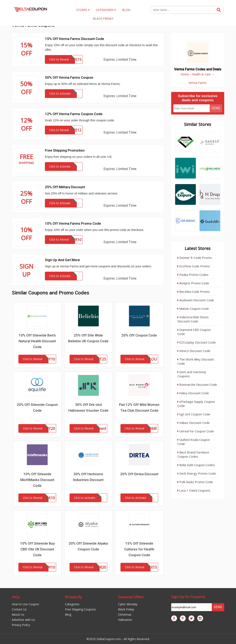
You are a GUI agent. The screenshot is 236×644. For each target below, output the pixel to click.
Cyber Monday (128, 604)
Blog (68, 614)
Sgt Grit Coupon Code (194, 414)
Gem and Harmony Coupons (192, 374)
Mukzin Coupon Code (193, 309)
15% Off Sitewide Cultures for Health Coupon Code (139, 549)
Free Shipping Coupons (80, 609)
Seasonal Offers (131, 597)
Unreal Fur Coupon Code (196, 431)
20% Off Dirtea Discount (139, 474)
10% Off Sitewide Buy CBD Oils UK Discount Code (37, 549)
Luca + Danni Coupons (194, 490)
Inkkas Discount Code (194, 423)
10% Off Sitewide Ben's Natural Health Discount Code (37, 341)
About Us (18, 614)
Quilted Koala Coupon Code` (194, 442)
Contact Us (19, 609)
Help (16, 597)
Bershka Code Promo (194, 292)
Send (216, 108)
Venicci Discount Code (194, 351)
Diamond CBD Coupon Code (194, 332)
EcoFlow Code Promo (194, 266)
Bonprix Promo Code (193, 283)
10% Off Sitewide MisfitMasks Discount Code (37, 480)
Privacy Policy (21, 625)
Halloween (125, 620)
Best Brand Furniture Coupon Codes (193, 454)
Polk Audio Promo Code (195, 482)
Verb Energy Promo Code (197, 473)
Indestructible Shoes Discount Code (193, 319)
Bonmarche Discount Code (197, 385)
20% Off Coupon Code (139, 335)
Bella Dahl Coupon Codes (196, 465)
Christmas (125, 614)
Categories (72, 604)
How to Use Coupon (25, 604)
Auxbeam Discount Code (196, 300)
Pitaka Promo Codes (193, 275)
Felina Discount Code (193, 393)
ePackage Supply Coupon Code (196, 404)
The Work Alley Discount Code (196, 361)
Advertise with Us (23, 620)
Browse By (73, 597)
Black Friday (126, 609)
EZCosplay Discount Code (197, 342)
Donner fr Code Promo (195, 258)
